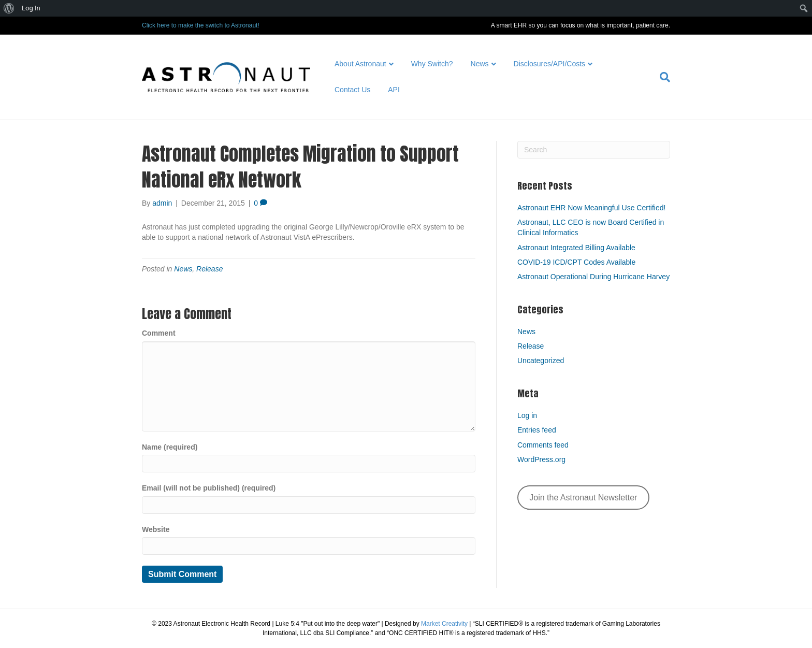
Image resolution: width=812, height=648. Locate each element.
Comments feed (543, 445)
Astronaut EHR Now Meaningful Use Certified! (591, 208)
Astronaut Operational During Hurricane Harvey (593, 277)
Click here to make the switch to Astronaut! (201, 25)
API (394, 90)
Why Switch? (432, 64)
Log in (527, 415)
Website (156, 529)
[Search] (661, 77)
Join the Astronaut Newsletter (583, 498)
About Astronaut (360, 64)
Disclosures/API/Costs (549, 64)
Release (209, 269)
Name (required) (170, 447)
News (480, 64)
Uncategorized (541, 361)
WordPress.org (541, 459)
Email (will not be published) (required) (209, 488)
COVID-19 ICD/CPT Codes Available (576, 262)
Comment (159, 333)
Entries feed (537, 430)
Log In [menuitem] (31, 8)
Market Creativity (444, 624)
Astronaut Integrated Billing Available (576, 248)
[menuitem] (9, 8)
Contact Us (352, 90)
